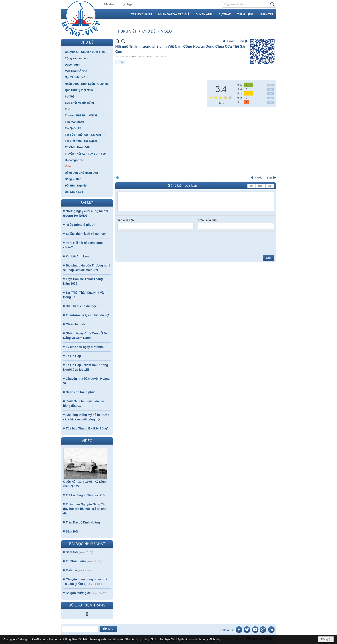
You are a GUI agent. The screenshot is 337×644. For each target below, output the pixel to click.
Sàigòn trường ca (78, 593)
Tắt (251, 186)
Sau (241, 41)
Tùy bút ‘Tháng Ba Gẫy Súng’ (87, 428)
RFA (120, 62)
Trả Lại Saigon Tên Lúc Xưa (86, 495)
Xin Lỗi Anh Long (78, 256)
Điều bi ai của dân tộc (81, 306)
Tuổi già (71, 570)
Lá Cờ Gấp (73, 356)
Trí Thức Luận (76, 561)
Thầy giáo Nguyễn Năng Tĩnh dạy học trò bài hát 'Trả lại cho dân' (85, 509)
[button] (87, 52)
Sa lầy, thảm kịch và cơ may (86, 234)
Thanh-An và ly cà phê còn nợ (87, 315)
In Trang (117, 178)
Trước (231, 41)
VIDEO (87, 441)
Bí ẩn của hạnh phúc (81, 392)
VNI (270, 186)
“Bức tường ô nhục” (80, 225)
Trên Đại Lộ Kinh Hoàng (83, 522)
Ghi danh (110, 4)
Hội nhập (126, 4)
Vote (270, 85)
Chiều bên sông (77, 324)
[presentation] (150, 242)
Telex (260, 186)
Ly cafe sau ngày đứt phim (85, 347)
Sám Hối (72, 531)
